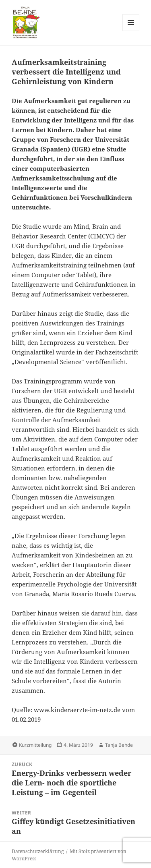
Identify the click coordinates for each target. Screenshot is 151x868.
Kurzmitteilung (35, 745)
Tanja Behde (119, 745)
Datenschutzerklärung (38, 851)
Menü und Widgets (131, 31)
